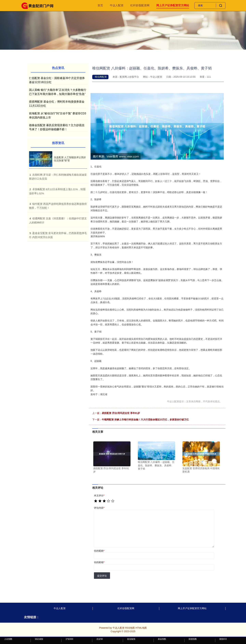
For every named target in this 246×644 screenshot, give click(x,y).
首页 (100, 5)
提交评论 (102, 576)
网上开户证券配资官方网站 (173, 5)
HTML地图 (141, 628)
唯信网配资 (101, 77)
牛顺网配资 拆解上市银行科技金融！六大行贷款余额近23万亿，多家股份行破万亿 (145, 420)
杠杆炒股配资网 (140, 5)
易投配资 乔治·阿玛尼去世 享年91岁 (121, 413)
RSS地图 (130, 628)
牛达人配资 (117, 5)
